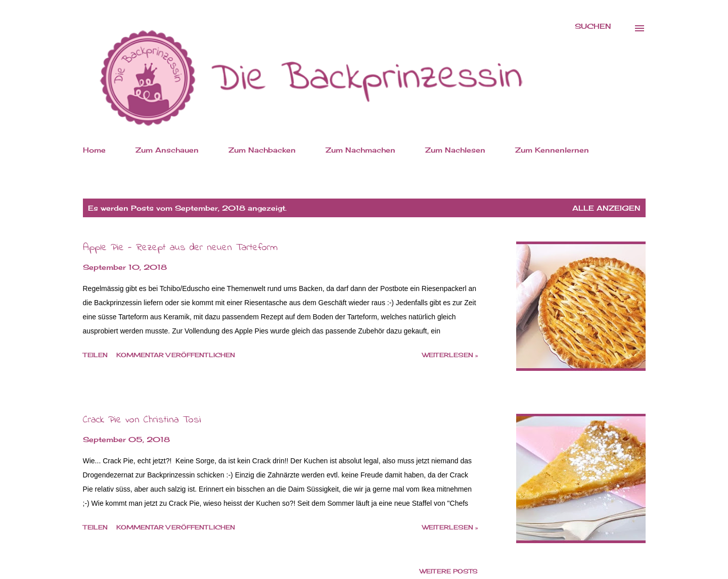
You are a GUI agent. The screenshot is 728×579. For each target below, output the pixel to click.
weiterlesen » (450, 355)
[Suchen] (593, 26)
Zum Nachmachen (360, 150)
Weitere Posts (449, 571)
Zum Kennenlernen (552, 150)
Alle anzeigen (606, 208)
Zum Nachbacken (262, 150)
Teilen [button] (95, 355)
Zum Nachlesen (455, 150)
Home (94, 150)
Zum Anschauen (167, 150)
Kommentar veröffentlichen (176, 355)
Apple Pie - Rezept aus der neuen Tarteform (180, 248)
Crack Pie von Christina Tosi (142, 420)
